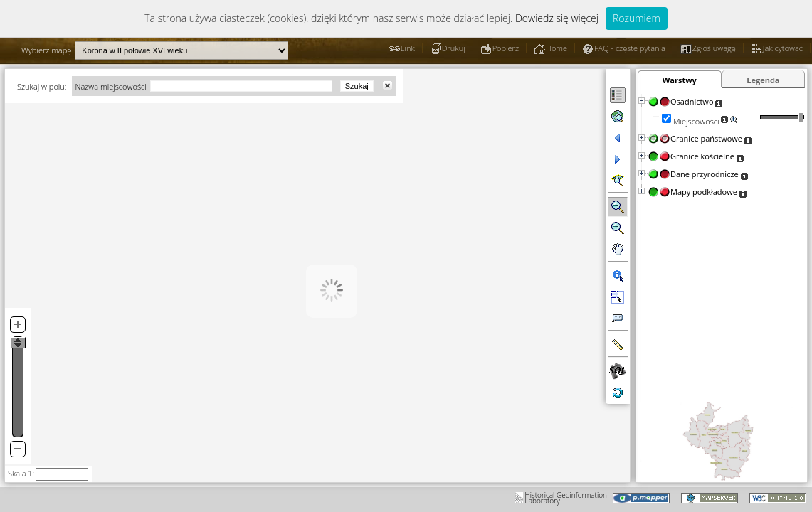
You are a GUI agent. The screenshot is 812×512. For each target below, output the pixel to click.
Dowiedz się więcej (557, 18)
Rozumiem (637, 18)
